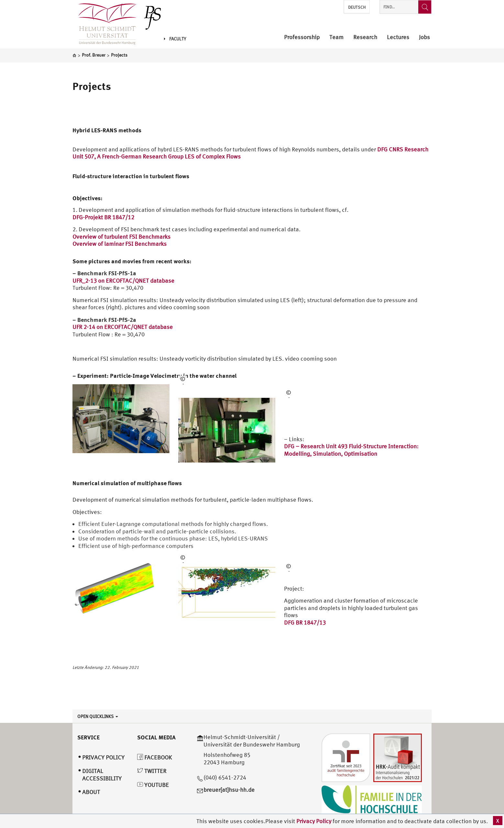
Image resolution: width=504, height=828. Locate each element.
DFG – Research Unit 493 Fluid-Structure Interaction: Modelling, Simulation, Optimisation (351, 450)
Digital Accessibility (102, 775)
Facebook (154, 757)
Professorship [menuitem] (302, 37)
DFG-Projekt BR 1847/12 (103, 217)
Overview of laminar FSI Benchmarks (120, 244)
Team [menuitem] (336, 37)
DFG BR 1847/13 (305, 622)
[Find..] (425, 7)
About (91, 792)
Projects (92, 86)
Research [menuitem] (365, 37)
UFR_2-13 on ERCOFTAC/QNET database (123, 281)
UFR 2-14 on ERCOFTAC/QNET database (123, 327)
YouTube (153, 785)
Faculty (175, 39)
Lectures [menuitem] (398, 37)
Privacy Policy (314, 821)
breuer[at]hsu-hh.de (229, 790)
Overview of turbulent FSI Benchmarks (121, 237)
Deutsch (357, 7)
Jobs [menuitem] (424, 37)
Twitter (152, 771)
